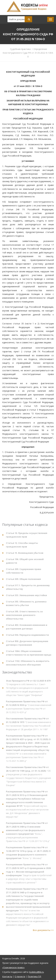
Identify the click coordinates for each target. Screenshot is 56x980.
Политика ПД (34, 976)
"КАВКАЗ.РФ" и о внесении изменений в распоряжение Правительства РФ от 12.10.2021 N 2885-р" (28, 749)
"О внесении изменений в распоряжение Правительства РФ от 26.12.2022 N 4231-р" (29, 708)
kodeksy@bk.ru (37, 972)
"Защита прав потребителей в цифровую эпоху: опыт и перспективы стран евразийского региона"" (29, 875)
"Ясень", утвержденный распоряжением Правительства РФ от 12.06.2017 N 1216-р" (28, 833)
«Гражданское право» (13, 967)
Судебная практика (20, 49)
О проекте (20, 976)
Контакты (7, 976)
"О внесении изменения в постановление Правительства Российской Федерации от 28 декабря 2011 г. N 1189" (28, 725)
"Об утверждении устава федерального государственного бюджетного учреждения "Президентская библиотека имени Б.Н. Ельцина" (28, 777)
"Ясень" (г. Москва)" (28, 854)
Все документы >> (43, 931)
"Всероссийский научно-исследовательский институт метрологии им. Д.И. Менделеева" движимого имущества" (27, 805)
